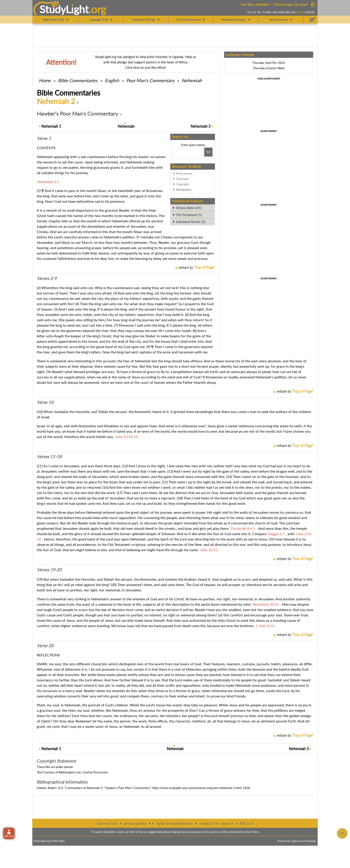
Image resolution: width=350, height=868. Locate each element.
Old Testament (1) (189, 215)
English (112, 80)
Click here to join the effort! (146, 67)
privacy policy (135, 823)
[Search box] (188, 152)
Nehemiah (192, 80)
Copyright (182, 184)
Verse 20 (45, 646)
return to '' (197, 267)
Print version (184, 173)
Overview (182, 179)
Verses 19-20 (49, 570)
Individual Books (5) (191, 222)
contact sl (206, 823)
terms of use (107, 823)
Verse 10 (45, 402)
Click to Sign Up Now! (291, 4)
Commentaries (78, 80)
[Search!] (208, 152)
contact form (251, 832)
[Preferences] (312, 20)
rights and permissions (174, 823)
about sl (227, 823)
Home (45, 80)
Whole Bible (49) (189, 208)
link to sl (246, 823)
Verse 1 (44, 138)
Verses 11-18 (49, 457)
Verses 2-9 (47, 278)
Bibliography (184, 190)
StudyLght (64, 9)
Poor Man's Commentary (150, 80)
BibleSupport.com (70, 772)
